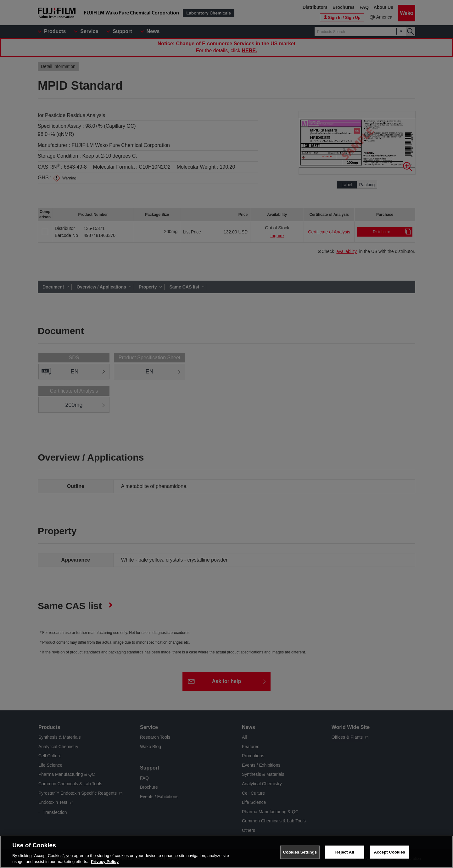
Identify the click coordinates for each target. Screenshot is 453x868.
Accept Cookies (390, 852)
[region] (226, 852)
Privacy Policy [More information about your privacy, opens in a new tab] (105, 862)
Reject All (345, 852)
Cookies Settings (300, 852)
